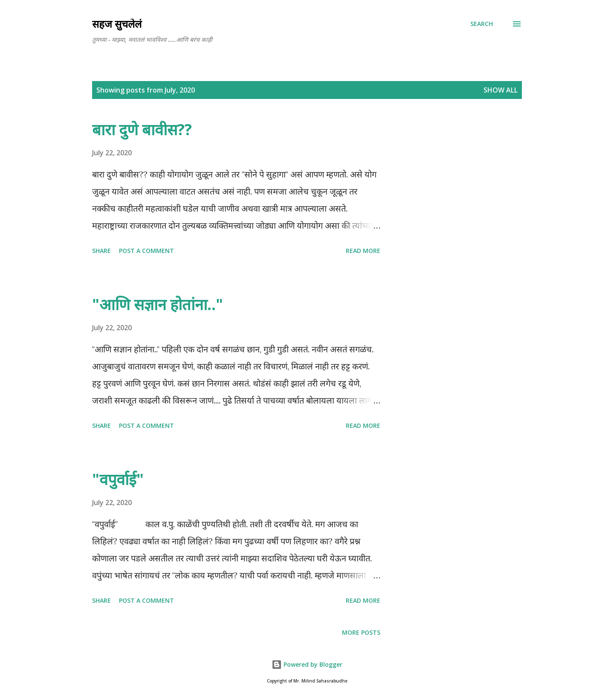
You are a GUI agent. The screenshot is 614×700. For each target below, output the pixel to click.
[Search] (482, 24)
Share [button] (101, 251)
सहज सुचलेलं (117, 24)
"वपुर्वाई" (118, 479)
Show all (501, 90)
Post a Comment (146, 251)
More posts (361, 632)
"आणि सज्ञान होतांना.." (158, 304)
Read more (363, 251)
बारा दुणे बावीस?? (142, 129)
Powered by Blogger (307, 664)
